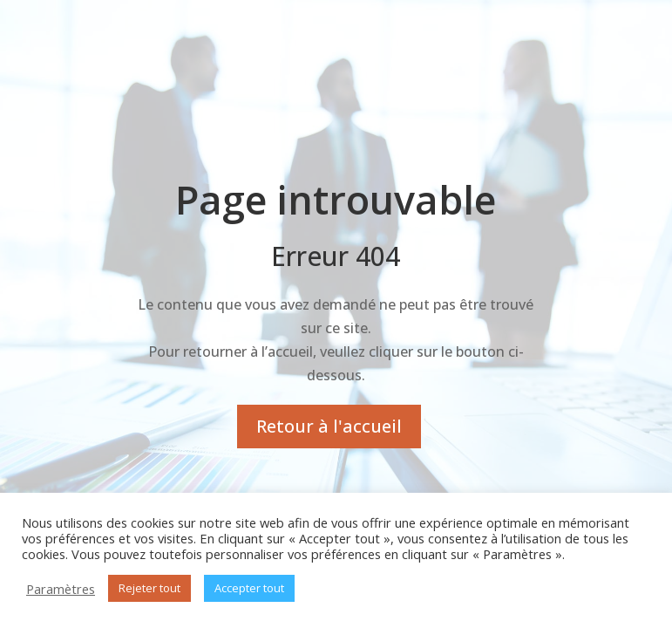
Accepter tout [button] (249, 588)
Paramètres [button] (61, 589)
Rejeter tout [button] (149, 588)
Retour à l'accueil (329, 426)
